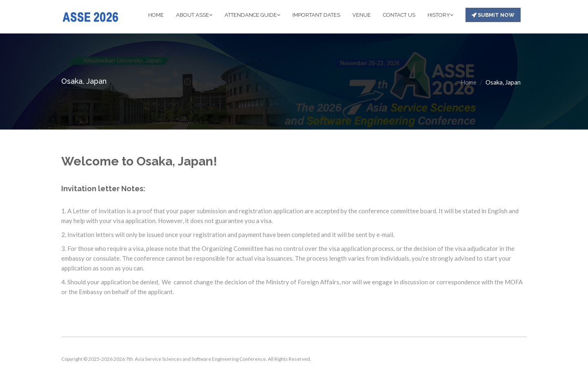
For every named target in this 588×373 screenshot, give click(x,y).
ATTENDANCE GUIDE (252, 15)
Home (469, 82)
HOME (156, 15)
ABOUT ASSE (194, 15)
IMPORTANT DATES (316, 15)
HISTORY (440, 15)
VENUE (362, 15)
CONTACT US (399, 15)
